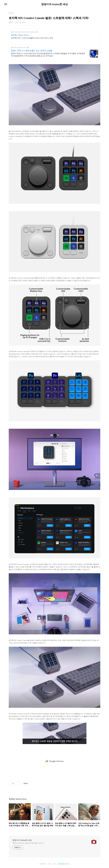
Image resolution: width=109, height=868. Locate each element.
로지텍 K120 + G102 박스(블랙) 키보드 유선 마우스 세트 (32, 38)
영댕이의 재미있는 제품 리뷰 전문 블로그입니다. (28, 843)
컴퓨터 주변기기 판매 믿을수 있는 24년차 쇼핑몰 (32, 51)
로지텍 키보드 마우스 (20, 35)
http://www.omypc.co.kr (18, 47)
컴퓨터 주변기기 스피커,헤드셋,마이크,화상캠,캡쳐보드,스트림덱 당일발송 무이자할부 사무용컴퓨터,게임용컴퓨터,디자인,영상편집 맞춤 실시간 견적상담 (48, 55)
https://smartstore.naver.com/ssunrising (23, 32)
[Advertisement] (54, 761)
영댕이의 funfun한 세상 (54, 4)
